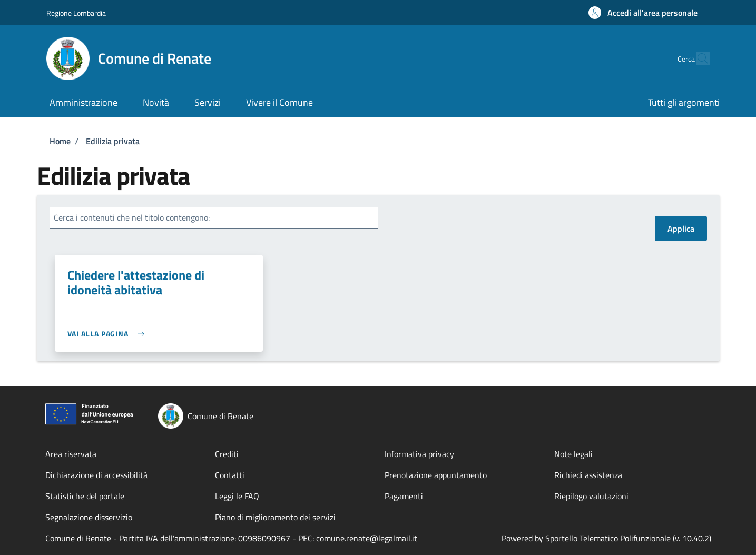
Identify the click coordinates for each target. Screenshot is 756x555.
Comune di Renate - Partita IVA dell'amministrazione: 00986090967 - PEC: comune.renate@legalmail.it (231, 538)
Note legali (573, 454)
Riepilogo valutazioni (591, 496)
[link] (109, 334)
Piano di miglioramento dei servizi (275, 517)
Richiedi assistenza (588, 475)
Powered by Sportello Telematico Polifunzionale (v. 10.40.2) (606, 538)
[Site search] (698, 58)
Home (60, 141)
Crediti (227, 454)
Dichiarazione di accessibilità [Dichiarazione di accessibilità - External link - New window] (96, 475)
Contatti (230, 475)
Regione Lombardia (76, 13)
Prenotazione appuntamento (436, 475)
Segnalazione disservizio (89, 517)
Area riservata (71, 454)
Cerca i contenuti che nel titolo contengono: (132, 217)
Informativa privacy (419, 454)
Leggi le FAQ (237, 496)
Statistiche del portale (85, 496)
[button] (643, 13)
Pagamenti (404, 496)
